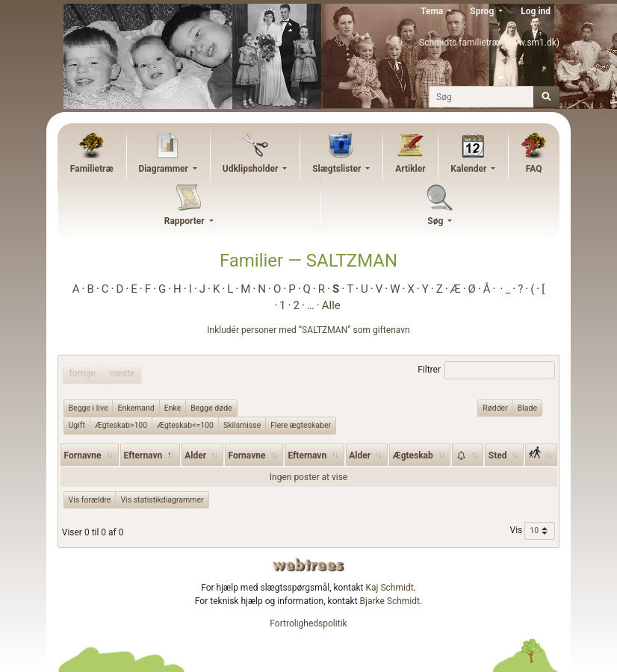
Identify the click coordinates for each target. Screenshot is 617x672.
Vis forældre (90, 500)
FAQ (534, 169)
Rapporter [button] (186, 221)
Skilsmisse (242, 425)
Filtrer (486, 370)
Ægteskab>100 (121, 425)
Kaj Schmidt (390, 588)
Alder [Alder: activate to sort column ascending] (195, 455)
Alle (331, 305)
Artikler (410, 169)
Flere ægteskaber (301, 425)
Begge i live (89, 408)
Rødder (495, 408)
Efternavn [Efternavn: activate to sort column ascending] (307, 455)
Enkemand (136, 408)
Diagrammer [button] (164, 169)
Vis (533, 531)
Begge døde (211, 408)
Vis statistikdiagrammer (162, 500)
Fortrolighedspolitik (308, 623)
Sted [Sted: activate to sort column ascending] (498, 455)
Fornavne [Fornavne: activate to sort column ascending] (83, 455)
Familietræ (92, 169)
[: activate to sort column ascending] (468, 455)
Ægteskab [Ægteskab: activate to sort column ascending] (412, 455)
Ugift (77, 425)
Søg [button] (436, 221)
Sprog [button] (483, 11)
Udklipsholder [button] (252, 169)
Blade (527, 408)
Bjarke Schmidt (390, 601)
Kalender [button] (469, 169)
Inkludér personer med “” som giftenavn (308, 330)
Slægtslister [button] (338, 169)
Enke (173, 408)
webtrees (308, 565)
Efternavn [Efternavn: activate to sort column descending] (143, 455)
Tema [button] (433, 11)
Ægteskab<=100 (185, 425)
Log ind (536, 11)
